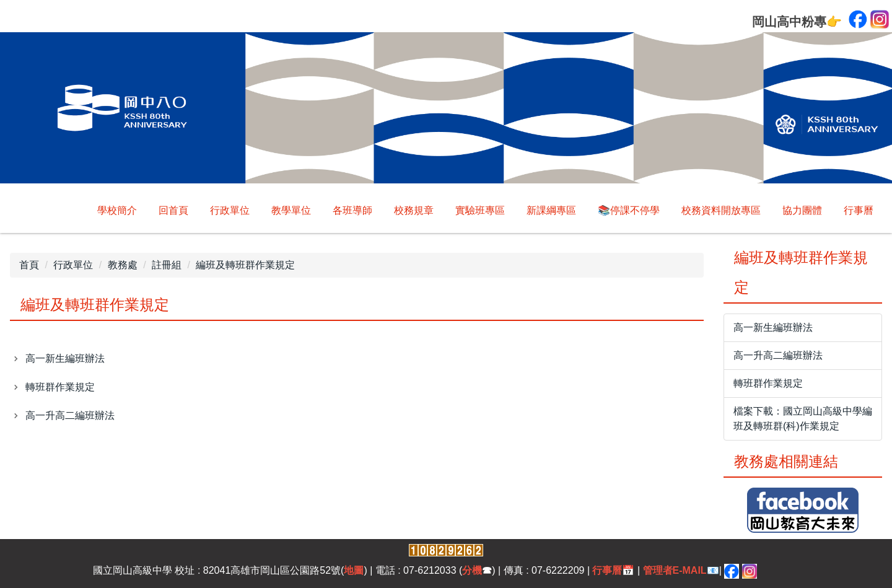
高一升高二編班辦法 (70, 415)
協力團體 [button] (802, 210)
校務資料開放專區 (721, 210)
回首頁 (173, 210)
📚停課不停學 (629, 210)
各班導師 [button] (352, 210)
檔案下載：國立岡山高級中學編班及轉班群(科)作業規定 (803, 419)
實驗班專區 (480, 210)
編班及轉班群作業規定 (245, 265)
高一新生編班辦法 (65, 358)
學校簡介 (117, 210)
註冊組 (167, 265)
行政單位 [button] (230, 210)
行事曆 (859, 210)
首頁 (29, 265)
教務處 (123, 265)
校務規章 (414, 210)
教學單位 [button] (291, 210)
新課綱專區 (551, 210)
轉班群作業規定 (60, 387)
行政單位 (73, 265)
